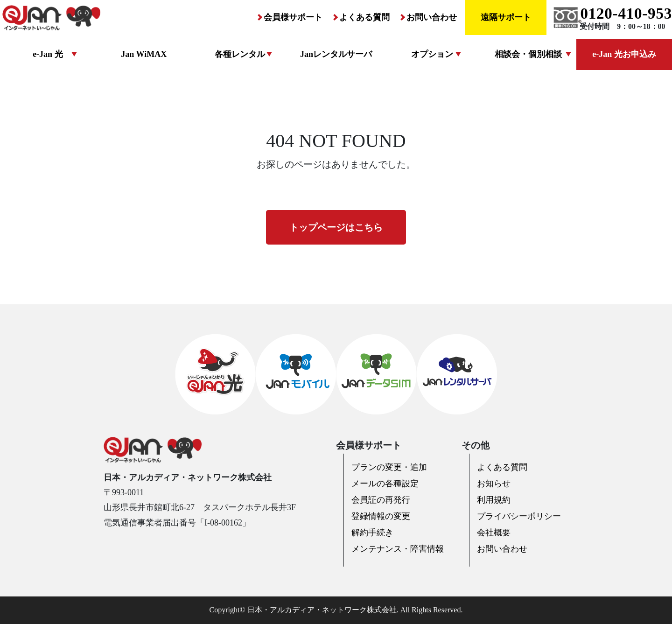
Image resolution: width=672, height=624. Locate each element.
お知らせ (494, 484)
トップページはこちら (336, 227)
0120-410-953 (626, 14)
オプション (432, 54)
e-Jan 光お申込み (624, 54)
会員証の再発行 (381, 500)
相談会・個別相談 (528, 54)
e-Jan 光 (48, 54)
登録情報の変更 (381, 516)
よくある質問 (364, 17)
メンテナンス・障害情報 (398, 549)
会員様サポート (293, 17)
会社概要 (494, 533)
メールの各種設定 (385, 484)
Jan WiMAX (144, 54)
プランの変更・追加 (389, 467)
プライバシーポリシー (519, 516)
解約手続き (372, 533)
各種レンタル (240, 54)
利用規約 (494, 500)
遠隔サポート (506, 17)
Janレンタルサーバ (336, 54)
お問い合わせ (432, 17)
